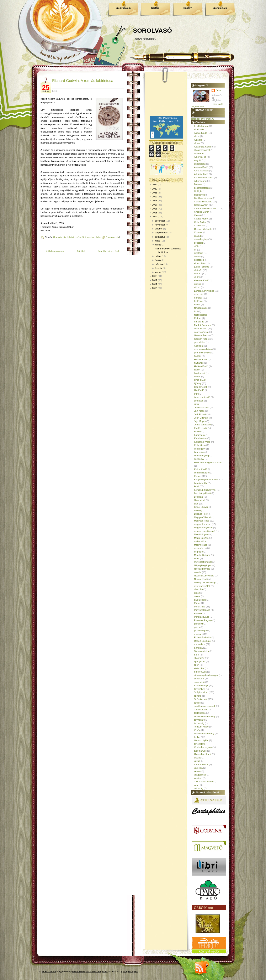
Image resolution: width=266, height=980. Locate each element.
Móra (197, 559)
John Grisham (201, 418)
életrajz (198, 274)
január (158, 272)
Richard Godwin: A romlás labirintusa (83, 81)
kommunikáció (201, 473)
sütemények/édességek (206, 675)
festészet (199, 301)
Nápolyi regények (203, 565)
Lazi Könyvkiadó (202, 493)
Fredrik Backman (203, 325)
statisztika (199, 668)
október (159, 229)
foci (196, 311)
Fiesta (197, 305)
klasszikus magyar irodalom (208, 462)
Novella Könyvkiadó (204, 576)
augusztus (160, 237)
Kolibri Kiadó (201, 469)
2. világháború (201, 126)
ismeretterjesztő (202, 397)
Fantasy (198, 298)
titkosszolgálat (201, 740)
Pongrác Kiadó (202, 617)
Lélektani (199, 497)
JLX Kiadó (199, 411)
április (158, 260)
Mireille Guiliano (202, 555)
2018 (155, 201)
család (197, 236)
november (160, 225)
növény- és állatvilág (204, 582)
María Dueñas (201, 538)
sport (197, 665)
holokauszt (200, 373)
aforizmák (199, 129)
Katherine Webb (202, 442)
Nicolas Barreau (202, 569)
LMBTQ (198, 510)
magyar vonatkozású (205, 531)
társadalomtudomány (205, 716)
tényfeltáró (199, 720)
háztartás (199, 363)
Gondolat (199, 346)
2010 (155, 288)
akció (197, 136)
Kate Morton (200, 438)
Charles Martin (202, 212)
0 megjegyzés (112, 237)
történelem (199, 744)
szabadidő (199, 682)
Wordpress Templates (97, 971)
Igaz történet (200, 387)
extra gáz (199, 294)
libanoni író (200, 500)
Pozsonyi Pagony (203, 620)
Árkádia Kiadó (201, 174)
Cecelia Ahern (201, 205)
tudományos (200, 751)
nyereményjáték (202, 586)
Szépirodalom (123, 8)
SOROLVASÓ (152, 30)
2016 (155, 209)
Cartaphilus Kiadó (203, 202)
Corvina (198, 232)
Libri (196, 504)
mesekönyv (200, 548)
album (197, 143)
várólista (198, 768)
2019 (155, 197)
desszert (198, 243)
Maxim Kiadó (201, 545)
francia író (199, 322)
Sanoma (198, 648)
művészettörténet (203, 562)
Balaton (198, 184)
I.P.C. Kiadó (200, 380)
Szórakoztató (220, 8)
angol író (199, 160)
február (158, 268)
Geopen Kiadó (201, 339)
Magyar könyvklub (203, 528)
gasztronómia (201, 332)
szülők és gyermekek (205, 706)
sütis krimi (199, 679)
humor (197, 377)
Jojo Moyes (200, 421)
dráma (197, 256)
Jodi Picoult (200, 414)
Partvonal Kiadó (202, 610)
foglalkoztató (201, 315)
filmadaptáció (201, 308)
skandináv (199, 658)
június (158, 245)
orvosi (197, 596)
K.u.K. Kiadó (200, 428)
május (158, 256)
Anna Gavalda (201, 171)
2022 (155, 189)
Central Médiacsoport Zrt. (207, 208)
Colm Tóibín (200, 222)
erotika (198, 284)
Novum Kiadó (201, 579)
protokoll (198, 624)
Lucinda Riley (201, 514)
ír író (196, 394)
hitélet (197, 370)
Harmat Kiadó (201, 359)
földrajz (198, 318)
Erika (218, 90)
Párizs (197, 603)
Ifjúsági (198, 383)
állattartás (199, 154)
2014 (155, 217)
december (160, 221)
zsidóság (199, 788)
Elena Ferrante (202, 267)
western (198, 778)
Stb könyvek (200, 672)
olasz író (198, 589)
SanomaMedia (201, 651)
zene (197, 785)
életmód (198, 270)
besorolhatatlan (202, 188)
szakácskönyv (201, 685)
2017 (155, 205)
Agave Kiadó (201, 133)
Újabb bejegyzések (54, 251)
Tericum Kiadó (201, 727)
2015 (155, 213)
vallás (197, 761)
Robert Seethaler (203, 641)
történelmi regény (203, 747)
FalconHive (78, 971)
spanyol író (200, 662)
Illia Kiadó (199, 390)
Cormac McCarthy (203, 229)
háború (198, 356)
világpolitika (200, 775)
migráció (198, 552)
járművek (199, 401)
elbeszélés (199, 263)
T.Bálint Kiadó (201, 710)
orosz (197, 593)
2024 (155, 185)
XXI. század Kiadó (203, 782)
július (157, 241)
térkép (197, 730)
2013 (155, 276)
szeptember (161, 233)
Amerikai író (200, 157)
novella (198, 572)
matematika (200, 541)
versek (197, 771)
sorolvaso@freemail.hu (203, 119)
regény (78, 237)
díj (195, 250)
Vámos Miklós (201, 764)
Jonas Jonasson (202, 425)
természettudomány (204, 733)
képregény (199, 452)
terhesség (199, 723)
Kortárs (155, 8)
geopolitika (200, 342)
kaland (197, 431)
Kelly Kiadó (200, 445)
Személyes (200, 689)
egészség (199, 260)
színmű (198, 696)
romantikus (200, 644)
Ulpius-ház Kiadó (203, 754)
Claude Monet (201, 219)
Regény (188, 8)
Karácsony (199, 435)
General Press (201, 335)
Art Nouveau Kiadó (204, 177)
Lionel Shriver (201, 507)
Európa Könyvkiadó (204, 291)
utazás (197, 758)
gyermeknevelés (202, 353)
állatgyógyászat (202, 150)
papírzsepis (200, 600)
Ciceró (197, 215)
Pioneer (198, 613)
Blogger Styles (130, 971)
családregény (201, 239)
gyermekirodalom (203, 349)
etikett (197, 287)
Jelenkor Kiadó (202, 408)
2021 (155, 193)
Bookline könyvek (203, 198)
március (159, 264)
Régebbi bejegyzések (109, 251)
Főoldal (81, 251)
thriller (98, 237)
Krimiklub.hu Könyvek (205, 490)
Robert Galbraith (203, 637)
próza (197, 627)
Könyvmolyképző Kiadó (206, 479)
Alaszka (198, 140)
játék (196, 404)
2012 (155, 280)
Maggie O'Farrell (203, 517)
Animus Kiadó (201, 167)
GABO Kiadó (201, 328)
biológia (198, 191)
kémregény (200, 449)
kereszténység (201, 456)
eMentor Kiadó (202, 280)
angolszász (200, 164)
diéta (197, 246)
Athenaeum (200, 181)
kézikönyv (199, 459)
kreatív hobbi (201, 483)
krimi (72, 237)
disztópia (199, 253)
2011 (155, 284)
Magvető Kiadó (202, 521)
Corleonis (199, 225)
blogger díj (199, 195)
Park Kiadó (200, 607)
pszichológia (200, 631)
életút (197, 277)
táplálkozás (200, 713)
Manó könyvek (201, 534)
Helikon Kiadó (201, 366)
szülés (197, 703)
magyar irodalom (203, 524)
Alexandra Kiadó (61, 237)
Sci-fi (197, 655)
